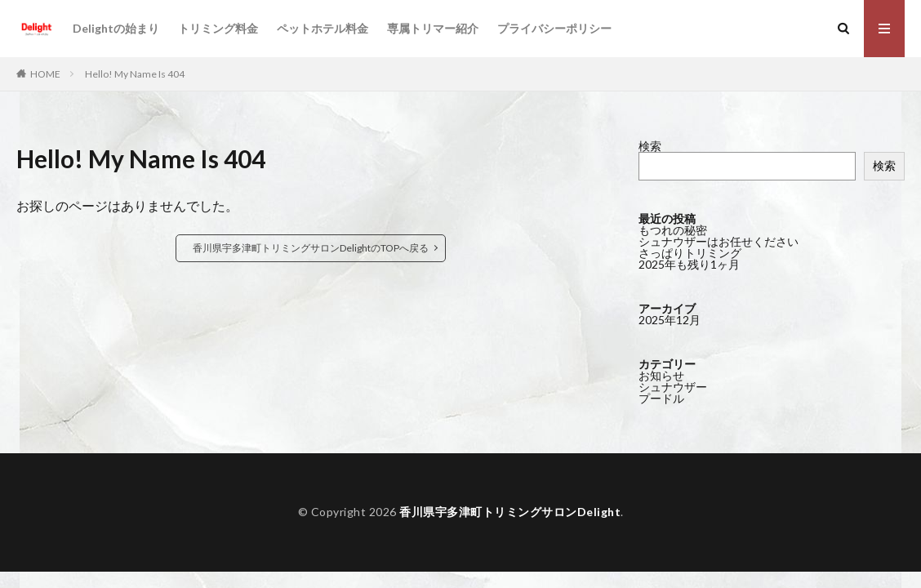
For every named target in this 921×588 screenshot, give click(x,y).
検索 (650, 146)
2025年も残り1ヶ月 (689, 264)
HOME (45, 74)
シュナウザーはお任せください (719, 241)
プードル (661, 398)
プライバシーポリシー (554, 28)
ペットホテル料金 (323, 28)
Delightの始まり (116, 28)
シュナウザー (673, 387)
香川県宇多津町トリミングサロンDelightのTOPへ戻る (311, 248)
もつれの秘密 (673, 230)
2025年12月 (670, 320)
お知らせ (661, 375)
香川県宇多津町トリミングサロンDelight (510, 512)
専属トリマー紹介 (433, 28)
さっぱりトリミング (690, 253)
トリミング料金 (218, 28)
